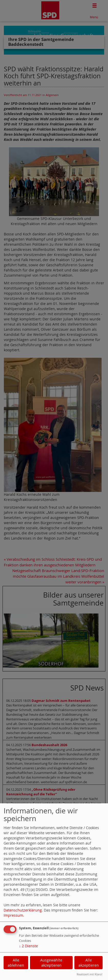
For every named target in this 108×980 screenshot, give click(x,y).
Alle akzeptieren (89, 963)
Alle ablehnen (16, 963)
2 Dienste (28, 946)
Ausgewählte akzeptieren (51, 963)
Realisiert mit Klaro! (90, 974)
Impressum (13, 915)
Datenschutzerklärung (23, 910)
